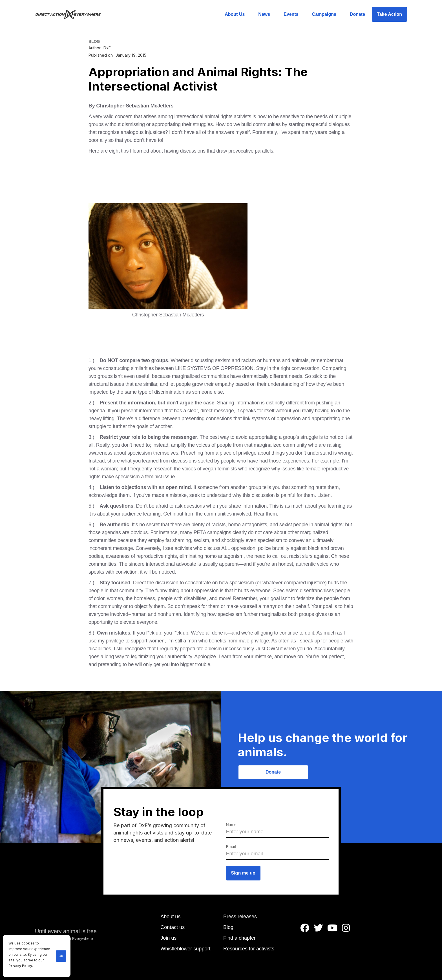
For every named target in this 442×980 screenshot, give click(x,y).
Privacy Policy (20, 966)
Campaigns (324, 14)
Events (291, 14)
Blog (228, 927)
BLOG (94, 41)
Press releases (240, 917)
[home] (71, 14)
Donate (357, 14)
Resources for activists (249, 949)
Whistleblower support (185, 949)
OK (61, 956)
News (264, 14)
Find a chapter (239, 938)
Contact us (173, 927)
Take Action (389, 14)
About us (170, 917)
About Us (235, 14)
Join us (168, 938)
